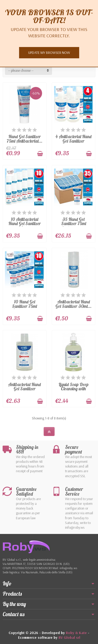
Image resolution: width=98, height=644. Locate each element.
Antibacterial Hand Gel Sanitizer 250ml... (24, 389)
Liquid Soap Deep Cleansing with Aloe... (74, 389)
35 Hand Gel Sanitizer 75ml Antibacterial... (73, 224)
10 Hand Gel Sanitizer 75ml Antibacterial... (25, 306)
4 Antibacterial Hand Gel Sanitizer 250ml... (73, 141)
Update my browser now (49, 53)
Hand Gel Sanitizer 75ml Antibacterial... (25, 139)
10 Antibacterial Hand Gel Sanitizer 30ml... (25, 224)
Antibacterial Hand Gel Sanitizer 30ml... (73, 304)
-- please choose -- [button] (21, 70)
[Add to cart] (40, 154)
